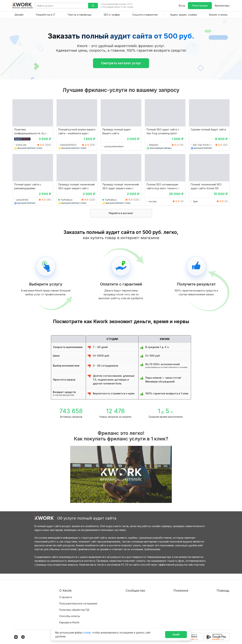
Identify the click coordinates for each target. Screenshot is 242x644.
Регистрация (200, 6)
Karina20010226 (69, 145)
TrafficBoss (66, 200)
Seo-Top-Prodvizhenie (204, 145)
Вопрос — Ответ (216, 591)
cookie (87, 633)
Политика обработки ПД (74, 603)
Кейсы (116, 603)
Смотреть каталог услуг (121, 63)
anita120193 (22, 200)
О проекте (65, 591)
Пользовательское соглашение (78, 597)
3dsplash (153, 145)
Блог (115, 591)
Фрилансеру (222, 6)
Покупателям (165, 591)
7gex (195, 201)
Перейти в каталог (121, 213)
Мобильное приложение (172, 622)
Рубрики (162, 616)
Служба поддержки (217, 597)
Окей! (176, 634)
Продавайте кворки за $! (172, 603)
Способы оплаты (70, 610)
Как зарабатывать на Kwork (174, 610)
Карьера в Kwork (69, 616)
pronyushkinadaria (114, 146)
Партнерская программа (127, 597)
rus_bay (153, 201)
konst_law (21, 145)
